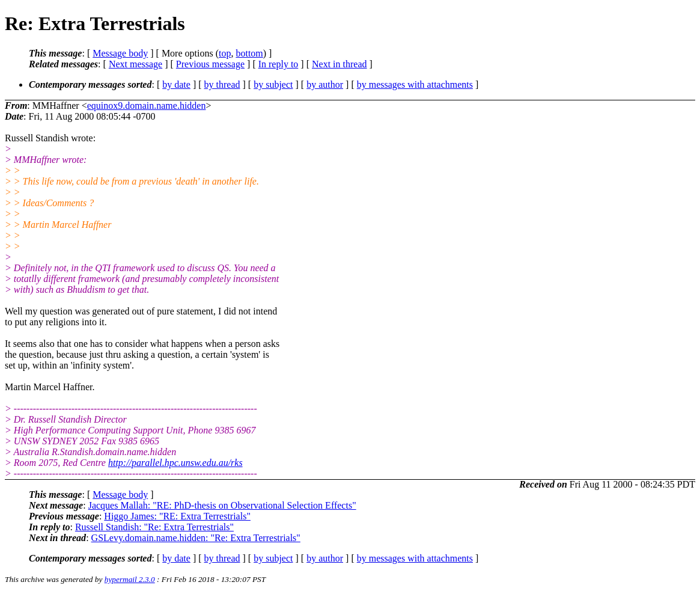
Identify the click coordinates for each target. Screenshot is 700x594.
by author (325, 84)
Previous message (210, 64)
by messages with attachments (415, 84)
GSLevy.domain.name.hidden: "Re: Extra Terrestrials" (196, 538)
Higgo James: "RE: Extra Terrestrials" (177, 516)
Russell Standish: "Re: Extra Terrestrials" (154, 527)
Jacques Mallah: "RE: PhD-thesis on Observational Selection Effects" (222, 505)
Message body (120, 53)
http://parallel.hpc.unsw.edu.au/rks (175, 463)
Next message (135, 64)
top (225, 53)
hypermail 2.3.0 (130, 579)
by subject (273, 84)
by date (176, 84)
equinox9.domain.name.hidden (147, 106)
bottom (249, 53)
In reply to (278, 64)
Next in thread (339, 64)
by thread (222, 84)
